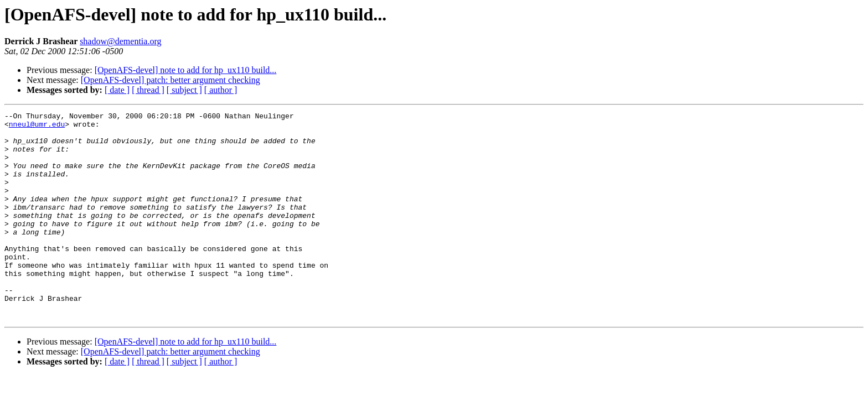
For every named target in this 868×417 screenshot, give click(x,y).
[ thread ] (148, 90)
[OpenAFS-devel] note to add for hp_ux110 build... (186, 70)
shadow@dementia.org (120, 41)
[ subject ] (184, 90)
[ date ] (117, 90)
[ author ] (221, 90)
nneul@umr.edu (37, 127)
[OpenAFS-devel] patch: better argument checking (170, 80)
